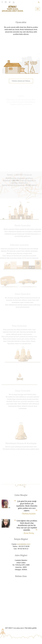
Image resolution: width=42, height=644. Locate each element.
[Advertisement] (20, 600)
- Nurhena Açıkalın (28, 514)
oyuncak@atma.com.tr (24, 544)
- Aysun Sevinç (28, 533)
